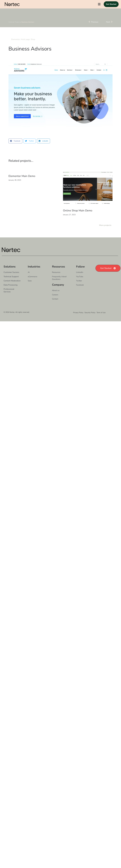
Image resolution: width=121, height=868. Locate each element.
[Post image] (88, 195)
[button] (15, 147)
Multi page (25, 45)
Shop (33, 45)
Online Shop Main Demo (78, 217)
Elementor (16, 45)
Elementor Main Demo (22, 182)
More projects (105, 231)
